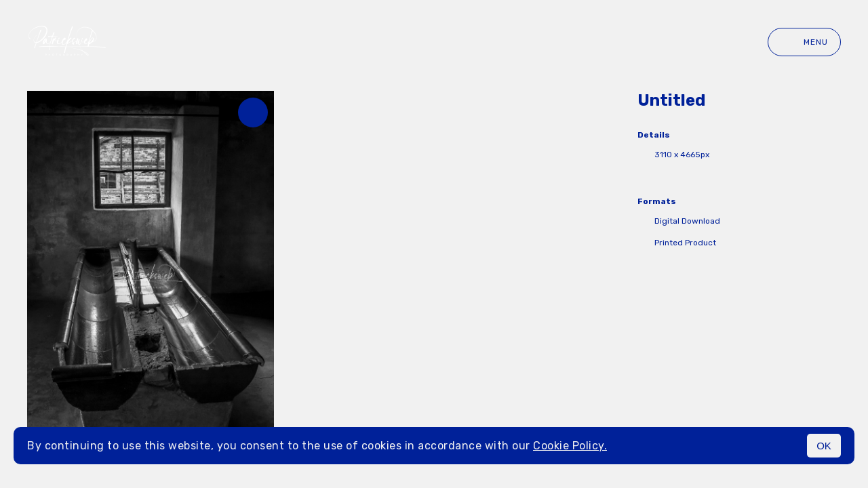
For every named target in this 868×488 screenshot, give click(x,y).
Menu (804, 42)
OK (824, 446)
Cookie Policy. (570, 446)
